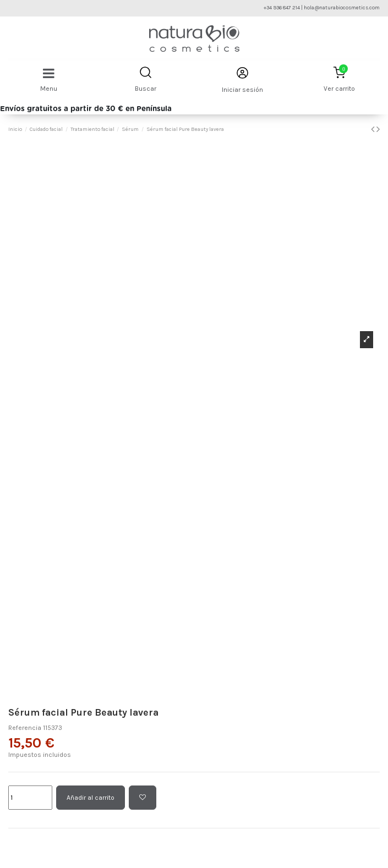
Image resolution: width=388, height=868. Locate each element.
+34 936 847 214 (282, 7)
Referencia (25, 728)
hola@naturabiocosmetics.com (342, 7)
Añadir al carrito (91, 798)
